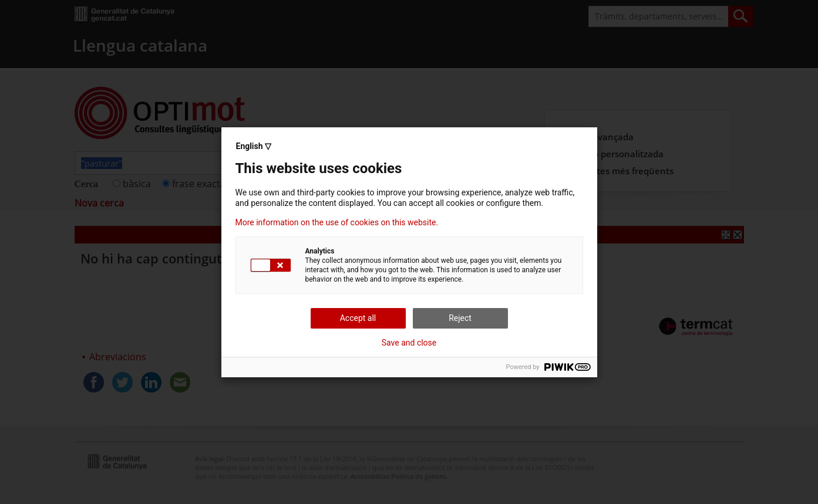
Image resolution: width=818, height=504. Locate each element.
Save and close (409, 343)
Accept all (358, 318)
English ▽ (254, 146)
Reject (460, 318)
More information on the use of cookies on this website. (337, 222)
